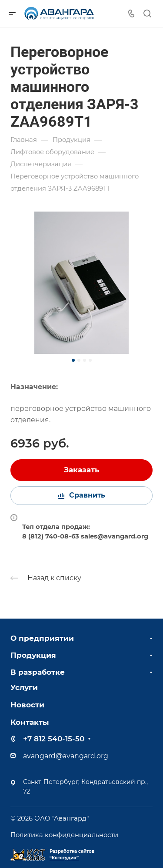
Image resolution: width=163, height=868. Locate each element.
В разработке (38, 672)
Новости (27, 705)
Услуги (24, 687)
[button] (73, 360)
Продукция (33, 655)
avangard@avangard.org (66, 756)
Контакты (30, 722)
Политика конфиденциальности (64, 835)
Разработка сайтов (72, 855)
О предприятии (42, 638)
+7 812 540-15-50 (54, 739)
